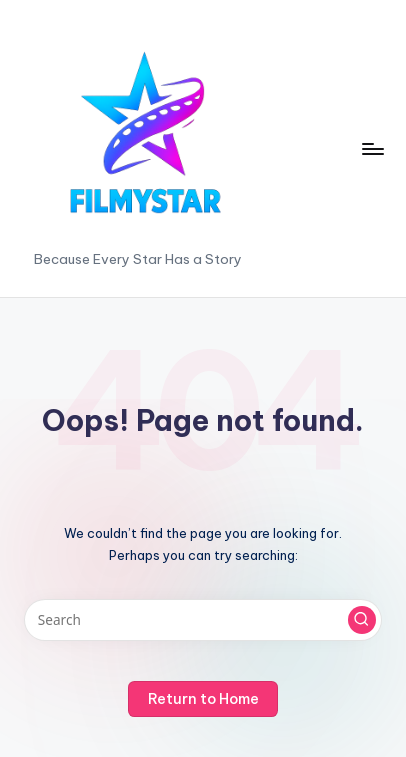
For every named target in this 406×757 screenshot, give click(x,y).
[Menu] (372, 148)
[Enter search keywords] (203, 620)
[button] (362, 620)
